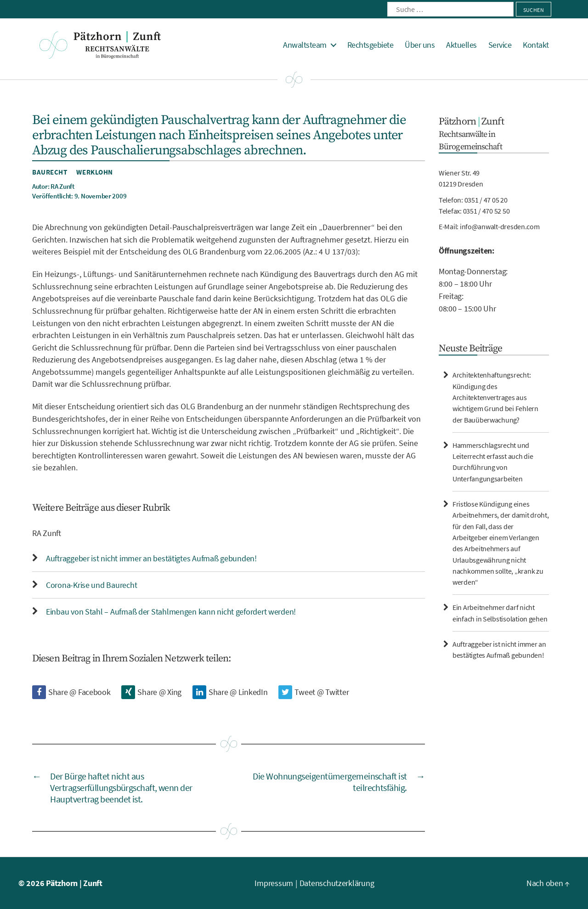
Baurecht (50, 172)
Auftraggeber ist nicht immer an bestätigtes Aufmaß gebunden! (151, 558)
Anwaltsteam (305, 45)
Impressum (274, 883)
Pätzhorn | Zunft (74, 883)
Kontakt (536, 45)
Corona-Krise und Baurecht (91, 585)
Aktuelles (461, 45)
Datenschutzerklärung (337, 883)
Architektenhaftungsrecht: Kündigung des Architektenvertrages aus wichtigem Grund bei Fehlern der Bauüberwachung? (495, 397)
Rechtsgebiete (370, 45)
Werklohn (94, 172)
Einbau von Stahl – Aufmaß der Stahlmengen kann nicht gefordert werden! (171, 612)
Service (500, 45)
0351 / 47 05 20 (486, 200)
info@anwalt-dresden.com (500, 226)
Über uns (420, 45)
